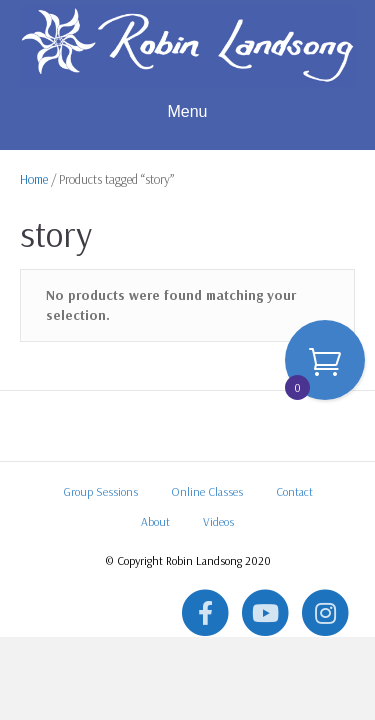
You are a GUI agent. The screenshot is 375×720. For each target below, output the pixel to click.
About (155, 521)
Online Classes (207, 491)
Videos (218, 521)
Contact (294, 491)
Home (34, 179)
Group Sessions (100, 491)
